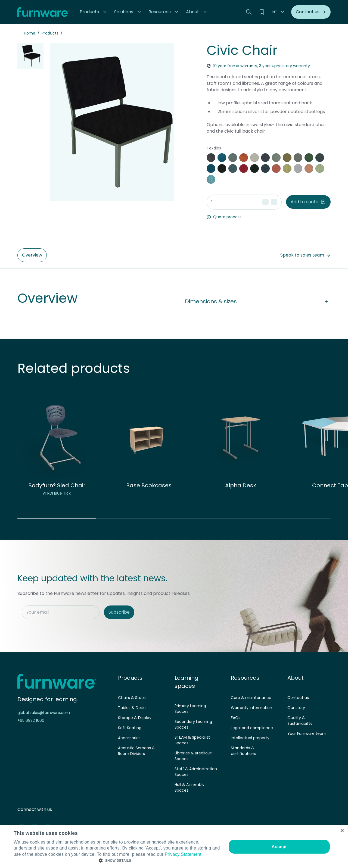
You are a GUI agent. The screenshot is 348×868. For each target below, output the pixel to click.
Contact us (298, 698)
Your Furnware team (307, 733)
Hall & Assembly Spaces (189, 787)
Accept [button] (279, 847)
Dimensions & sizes (258, 301)
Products (50, 33)
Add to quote (308, 202)
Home (30, 33)
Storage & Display (135, 718)
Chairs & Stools (132, 698)
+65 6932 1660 (31, 720)
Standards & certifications (243, 751)
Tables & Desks (132, 708)
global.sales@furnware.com (44, 713)
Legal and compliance (252, 728)
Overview (32, 255)
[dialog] (174, 847)
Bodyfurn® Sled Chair (57, 485)
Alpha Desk (241, 485)
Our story (296, 708)
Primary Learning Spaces (190, 709)
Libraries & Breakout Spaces (193, 756)
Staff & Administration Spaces (196, 772)
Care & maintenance (251, 698)
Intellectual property (250, 738)
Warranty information (251, 708)
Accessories (129, 738)
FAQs (236, 718)
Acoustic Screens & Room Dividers (136, 751)
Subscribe (119, 612)
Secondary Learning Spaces (193, 724)
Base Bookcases (149, 485)
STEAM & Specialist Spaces (192, 740)
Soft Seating (130, 728)
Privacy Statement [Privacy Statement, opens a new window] (183, 854)
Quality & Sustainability (300, 721)
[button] (94, 12)
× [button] (342, 831)
